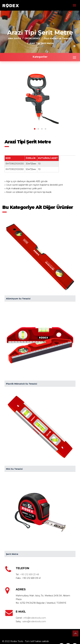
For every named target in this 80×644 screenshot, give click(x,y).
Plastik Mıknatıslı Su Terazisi (22, 384)
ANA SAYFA (15, 38)
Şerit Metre (12, 554)
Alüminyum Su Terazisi (18, 299)
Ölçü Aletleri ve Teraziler (58, 38)
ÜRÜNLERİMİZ (32, 38)
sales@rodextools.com (34, 621)
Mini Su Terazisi (14, 469)
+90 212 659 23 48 (30, 574)
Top (75, 633)
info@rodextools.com (35, 618)
